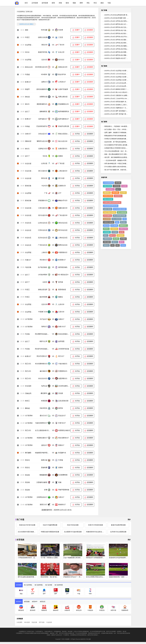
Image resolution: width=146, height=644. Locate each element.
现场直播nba (118, 196)
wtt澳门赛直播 (108, 209)
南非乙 (27, 401)
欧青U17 (28, 82)
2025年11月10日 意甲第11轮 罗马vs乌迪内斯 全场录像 (122, 37)
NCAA (27, 52)
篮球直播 (45, 3)
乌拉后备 (28, 267)
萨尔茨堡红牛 (110, 189)
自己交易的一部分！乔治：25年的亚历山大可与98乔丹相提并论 (125, 129)
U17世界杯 (29, 319)
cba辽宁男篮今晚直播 (110, 212)
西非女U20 (29, 67)
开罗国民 (115, 232)
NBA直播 (27, 622)
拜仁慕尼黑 (114, 226)
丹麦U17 (28, 260)
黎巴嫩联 (28, 453)
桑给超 (27, 408)
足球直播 (35, 3)
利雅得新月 (107, 193)
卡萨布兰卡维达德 (109, 222)
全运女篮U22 (30, 171)
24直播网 (19, 622)
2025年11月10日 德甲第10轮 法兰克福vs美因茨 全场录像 (123, 24)
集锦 (67, 3)
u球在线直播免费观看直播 (111, 206)
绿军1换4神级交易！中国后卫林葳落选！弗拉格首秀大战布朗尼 (125, 163)
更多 (129, 519)
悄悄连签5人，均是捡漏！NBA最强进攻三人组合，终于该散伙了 (125, 126)
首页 (26, 3)
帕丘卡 (118, 189)
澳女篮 (27, 97)
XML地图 (88, 639)
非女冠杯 (28, 386)
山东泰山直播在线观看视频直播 (112, 202)
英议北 (27, 460)
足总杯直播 (107, 219)
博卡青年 (123, 222)
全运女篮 (28, 163)
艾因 (124, 219)
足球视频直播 (57, 632)
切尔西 (123, 245)
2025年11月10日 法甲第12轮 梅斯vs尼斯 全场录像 (121, 46)
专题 (109, 3)
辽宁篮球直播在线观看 (120, 209)
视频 (74, 3)
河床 (112, 245)
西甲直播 (42, 622)
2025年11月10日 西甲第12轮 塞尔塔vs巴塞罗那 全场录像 (123, 33)
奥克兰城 (106, 226)
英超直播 (34, 622)
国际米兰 (115, 242)
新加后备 (28, 186)
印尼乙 (27, 37)
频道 (102, 3)
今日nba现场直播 (108, 183)
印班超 (27, 126)
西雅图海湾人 (123, 226)
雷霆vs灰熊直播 (108, 199)
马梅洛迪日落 (107, 239)
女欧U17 (28, 134)
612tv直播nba (107, 216)
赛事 (81, 3)
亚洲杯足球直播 (108, 196)
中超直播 (49, 622)
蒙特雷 (122, 242)
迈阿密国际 (107, 232)
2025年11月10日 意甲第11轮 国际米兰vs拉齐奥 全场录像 (123, 40)
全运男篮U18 (30, 45)
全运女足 (28, 223)
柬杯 (27, 30)
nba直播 (124, 186)
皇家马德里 (115, 193)
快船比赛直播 (107, 186)
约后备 (27, 334)
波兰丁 (27, 112)
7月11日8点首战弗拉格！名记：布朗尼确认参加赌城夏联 (123, 151)
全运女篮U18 (30, 208)
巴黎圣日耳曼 (123, 229)
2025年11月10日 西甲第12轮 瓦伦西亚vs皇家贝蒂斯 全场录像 (124, 27)
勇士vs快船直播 (122, 212)
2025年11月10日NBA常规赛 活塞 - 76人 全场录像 (120, 18)
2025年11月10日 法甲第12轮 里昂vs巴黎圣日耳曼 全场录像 (124, 21)
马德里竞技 (114, 229)
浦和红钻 (106, 245)
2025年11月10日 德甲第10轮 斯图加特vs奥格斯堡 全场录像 (124, 52)
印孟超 (27, 74)
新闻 (53, 3)
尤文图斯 (123, 193)
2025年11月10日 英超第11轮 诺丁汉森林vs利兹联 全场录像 (124, 58)
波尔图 (122, 232)
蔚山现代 (116, 239)
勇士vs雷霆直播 (117, 219)
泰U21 (27, 104)
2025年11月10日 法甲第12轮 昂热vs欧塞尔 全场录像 (121, 49)
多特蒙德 (123, 239)
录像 (60, 3)
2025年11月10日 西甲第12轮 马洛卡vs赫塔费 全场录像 (122, 30)
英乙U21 (28, 364)
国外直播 (118, 183)
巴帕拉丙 (28, 393)
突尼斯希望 (120, 235)
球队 (88, 3)
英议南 (27, 475)
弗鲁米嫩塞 (107, 242)
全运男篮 (28, 193)
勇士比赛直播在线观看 (120, 216)
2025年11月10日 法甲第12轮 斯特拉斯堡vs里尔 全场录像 (123, 43)
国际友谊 (28, 141)
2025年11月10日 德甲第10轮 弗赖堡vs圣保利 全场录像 (122, 55)
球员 (95, 3)
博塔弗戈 (106, 229)
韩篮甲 (27, 89)
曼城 (117, 222)
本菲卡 (106, 235)
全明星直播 (117, 186)
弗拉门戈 (112, 235)
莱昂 (118, 245)
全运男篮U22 (30, 60)
